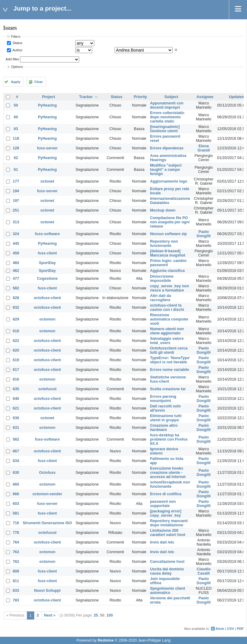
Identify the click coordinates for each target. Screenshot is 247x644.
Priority (140, 97)
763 (16, 552)
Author (17, 50)
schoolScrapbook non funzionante (170, 484)
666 (16, 494)
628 (16, 298)
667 (16, 451)
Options (17, 67)
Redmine (106, 640)
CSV (231, 629)
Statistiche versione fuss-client (168, 379)
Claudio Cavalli (204, 571)
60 (16, 117)
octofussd (47, 389)
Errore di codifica (166, 494)
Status (17, 43)
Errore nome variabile (170, 370)
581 (16, 513)
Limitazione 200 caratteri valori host (168, 533)
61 (16, 170)
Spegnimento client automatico (167, 591)
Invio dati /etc (162, 542)
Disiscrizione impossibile (162, 279)
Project (49, 97)
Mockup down (163, 210)
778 (16, 533)
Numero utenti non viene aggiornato (167, 331)
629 (16, 319)
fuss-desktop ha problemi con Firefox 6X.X (169, 439)
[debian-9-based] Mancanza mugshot (168, 253)
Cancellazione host (167, 562)
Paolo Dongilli (204, 234)
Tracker (86, 97)
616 (16, 379)
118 (16, 139)
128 (16, 148)
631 (16, 428)
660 (16, 484)
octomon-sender (47, 494)
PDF (240, 629)
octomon (47, 319)
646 (16, 399)
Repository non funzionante (164, 244)
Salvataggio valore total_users (167, 341)
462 (16, 271)
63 (16, 129)
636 (16, 418)
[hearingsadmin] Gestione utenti (165, 129)
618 (16, 331)
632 (16, 308)
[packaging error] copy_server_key (166, 513)
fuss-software (47, 234)
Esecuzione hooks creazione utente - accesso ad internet (168, 473)
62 (16, 158)
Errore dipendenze (167, 148)
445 (16, 244)
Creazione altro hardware (164, 428)
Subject (171, 97)
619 (16, 360)
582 (16, 288)
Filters (16, 37)
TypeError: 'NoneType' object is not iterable (170, 360)
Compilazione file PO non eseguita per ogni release (170, 222)
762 (16, 562)
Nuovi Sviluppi (47, 591)
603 (16, 504)
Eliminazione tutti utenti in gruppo (166, 418)
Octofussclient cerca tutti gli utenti (169, 350)
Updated (236, 97)
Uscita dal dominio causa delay (167, 571)
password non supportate (163, 504)
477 (16, 279)
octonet (47, 181)
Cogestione (47, 279)
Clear (39, 82)
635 (16, 389)
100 (110, 615)
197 (16, 201)
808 (16, 571)
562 (16, 439)
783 (16, 600)
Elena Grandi (204, 148)
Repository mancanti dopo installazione (169, 523)
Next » (50, 615)
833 (16, 591)
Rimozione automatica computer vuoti (169, 319)
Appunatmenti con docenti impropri (167, 105)
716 (16, 523)
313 (16, 222)
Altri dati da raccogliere (160, 298)
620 (16, 350)
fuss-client (47, 253)
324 (16, 234)
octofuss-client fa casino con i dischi (167, 308)
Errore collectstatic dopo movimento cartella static (167, 117)
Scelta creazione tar (168, 389)
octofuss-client (47, 298)
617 (16, 370)
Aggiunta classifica (167, 271)
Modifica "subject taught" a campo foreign (166, 170)
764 (16, 542)
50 (16, 105)
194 (16, 191)
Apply (16, 82)
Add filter (13, 59)
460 (16, 263)
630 (16, 473)
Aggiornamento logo (169, 181)
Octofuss (47, 473)
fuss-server (47, 148)
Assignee (205, 97)
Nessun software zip (168, 234)
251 (16, 210)
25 (96, 615)
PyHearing (47, 105)
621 (16, 408)
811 (16, 581)
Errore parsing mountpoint (163, 399)
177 (16, 181)
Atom (220, 629)
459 (16, 253)
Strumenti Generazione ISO (47, 523)
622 (16, 341)
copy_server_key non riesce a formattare (169, 288)
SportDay (47, 263)
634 (16, 461)
